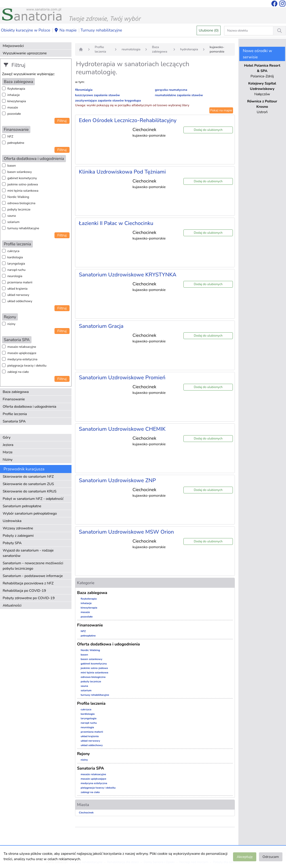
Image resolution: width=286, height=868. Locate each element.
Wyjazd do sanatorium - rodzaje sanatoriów (28, 553)
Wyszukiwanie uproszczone (25, 53)
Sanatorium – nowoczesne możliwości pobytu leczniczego (33, 566)
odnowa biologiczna (21, 203)
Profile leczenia (15, 414)
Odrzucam (271, 857)
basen (12, 166)
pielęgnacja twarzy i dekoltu (27, 366)
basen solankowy (20, 172)
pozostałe (14, 114)
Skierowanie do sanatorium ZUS (28, 484)
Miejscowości (13, 46)
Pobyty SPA (12, 543)
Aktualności (12, 605)
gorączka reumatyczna (171, 90)
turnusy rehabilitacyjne (23, 228)
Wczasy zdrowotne (18, 528)
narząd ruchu (16, 270)
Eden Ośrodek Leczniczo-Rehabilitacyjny (128, 120)
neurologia (15, 276)
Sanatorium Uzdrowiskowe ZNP (117, 480)
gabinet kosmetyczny (22, 178)
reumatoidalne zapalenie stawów (179, 95)
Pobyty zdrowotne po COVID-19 (29, 598)
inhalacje (14, 95)
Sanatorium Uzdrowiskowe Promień (122, 378)
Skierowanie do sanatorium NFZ (28, 477)
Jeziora (8, 445)
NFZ (10, 137)
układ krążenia (17, 289)
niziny (11, 324)
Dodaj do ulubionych (208, 130)
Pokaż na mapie (221, 110)
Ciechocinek (86, 813)
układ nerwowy (18, 295)
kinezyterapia (17, 101)
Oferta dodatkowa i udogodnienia (29, 407)
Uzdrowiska (12, 521)
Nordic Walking (18, 197)
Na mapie (65, 30)
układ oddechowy (20, 301)
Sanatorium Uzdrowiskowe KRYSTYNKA (128, 275)
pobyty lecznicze (19, 209)
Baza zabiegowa (16, 392)
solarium (13, 222)
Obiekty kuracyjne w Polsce (26, 30)
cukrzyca (13, 251)
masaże (13, 107)
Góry (7, 437)
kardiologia (15, 257)
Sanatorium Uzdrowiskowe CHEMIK (122, 429)
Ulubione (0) (209, 30)
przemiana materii (20, 282)
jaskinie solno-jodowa (23, 184)
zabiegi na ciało (18, 372)
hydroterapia (189, 49)
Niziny (8, 460)
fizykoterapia (16, 89)
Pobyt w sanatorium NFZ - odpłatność (33, 499)
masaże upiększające (22, 353)
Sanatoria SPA (14, 421)
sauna (12, 216)
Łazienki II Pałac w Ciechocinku (116, 223)
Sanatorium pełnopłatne (22, 506)
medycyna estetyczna (22, 359)
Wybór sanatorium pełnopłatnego (30, 514)
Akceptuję (245, 857)
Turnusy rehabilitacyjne (101, 30)
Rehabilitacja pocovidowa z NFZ (28, 583)
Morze (8, 452)
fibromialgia (84, 90)
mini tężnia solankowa (23, 191)
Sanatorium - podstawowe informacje (33, 576)
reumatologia (131, 49)
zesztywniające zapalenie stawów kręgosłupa (108, 101)
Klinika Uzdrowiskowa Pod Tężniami (122, 172)
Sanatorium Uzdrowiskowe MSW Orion (126, 532)
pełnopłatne (16, 143)
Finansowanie (14, 399)
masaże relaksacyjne (22, 347)
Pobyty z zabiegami (18, 536)
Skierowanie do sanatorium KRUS (30, 491)
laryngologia (16, 264)
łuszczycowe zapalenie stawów (98, 95)
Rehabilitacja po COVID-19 (24, 591)
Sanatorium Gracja (101, 326)
